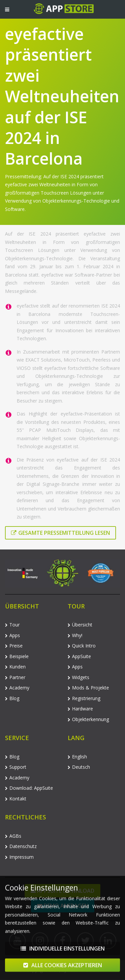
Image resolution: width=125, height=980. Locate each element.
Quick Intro (82, 646)
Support (16, 767)
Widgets (78, 677)
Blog (12, 698)
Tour (12, 625)
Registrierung (84, 698)
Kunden (15, 667)
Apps (12, 635)
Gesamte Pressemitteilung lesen (60, 533)
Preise (14, 646)
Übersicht (80, 625)
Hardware (80, 709)
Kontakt (16, 799)
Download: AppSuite (29, 788)
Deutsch (79, 767)
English (77, 757)
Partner (15, 677)
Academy (17, 688)
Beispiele (17, 656)
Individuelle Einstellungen (63, 951)
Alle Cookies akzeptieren (63, 968)
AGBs (13, 836)
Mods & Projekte (88, 688)
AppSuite (79, 656)
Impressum (19, 857)
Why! (75, 635)
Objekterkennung (88, 719)
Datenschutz (21, 846)
